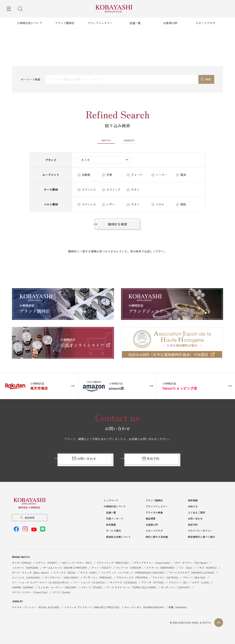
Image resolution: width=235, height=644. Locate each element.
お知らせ (193, 507)
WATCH (106, 141)
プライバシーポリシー (200, 530)
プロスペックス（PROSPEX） (133, 577)
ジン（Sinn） (186, 567)
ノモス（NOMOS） (207, 567)
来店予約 (151, 459)
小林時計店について (30, 23)
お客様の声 (170, 23)
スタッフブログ (205, 23)
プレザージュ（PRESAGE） (98, 577)
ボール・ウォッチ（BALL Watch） (31, 572)
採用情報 (193, 501)
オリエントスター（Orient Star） (31, 592)
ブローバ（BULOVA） (195, 577)
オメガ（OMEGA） (22, 562)
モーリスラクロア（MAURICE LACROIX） (193, 572)
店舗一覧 (135, 23)
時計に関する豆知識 (157, 536)
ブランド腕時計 (65, 23)
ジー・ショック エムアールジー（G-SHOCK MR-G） (41, 582)
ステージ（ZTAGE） (92, 587)
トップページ (111, 501)
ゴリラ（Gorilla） (62, 592)
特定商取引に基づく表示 (201, 536)
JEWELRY (129, 141)
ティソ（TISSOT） (102, 567)
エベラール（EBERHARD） (161, 567)
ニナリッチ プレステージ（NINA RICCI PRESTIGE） (93, 607)
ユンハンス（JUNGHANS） (27, 577)
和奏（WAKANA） (178, 607)
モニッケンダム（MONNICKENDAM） (145, 607)
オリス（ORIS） (89, 572)
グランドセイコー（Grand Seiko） (153, 562)
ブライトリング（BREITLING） (113, 562)
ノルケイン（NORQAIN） (26, 567)
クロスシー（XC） (179, 582)
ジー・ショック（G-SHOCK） (90, 582)
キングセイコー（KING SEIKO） (62, 577)
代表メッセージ (115, 519)
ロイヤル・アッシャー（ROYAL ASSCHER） (36, 607)
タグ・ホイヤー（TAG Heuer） (192, 562)
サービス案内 (113, 530)
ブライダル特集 (154, 513)
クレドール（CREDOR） (130, 567)
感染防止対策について (118, 536)
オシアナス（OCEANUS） (124, 582)
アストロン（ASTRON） (166, 577)
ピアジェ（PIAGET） (48, 562)
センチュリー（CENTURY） (176, 587)
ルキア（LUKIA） (201, 582)
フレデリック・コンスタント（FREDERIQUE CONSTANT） (134, 572)
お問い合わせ (84, 459)
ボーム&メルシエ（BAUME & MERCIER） (66, 567)
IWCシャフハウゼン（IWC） (78, 562)
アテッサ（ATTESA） (154, 582)
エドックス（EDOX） (65, 572)
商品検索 (30, 518)
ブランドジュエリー (100, 23)
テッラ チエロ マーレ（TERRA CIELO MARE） (132, 587)
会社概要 (111, 525)
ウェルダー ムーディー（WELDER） (58, 587)
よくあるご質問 (196, 513)
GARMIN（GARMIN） (23, 587)
